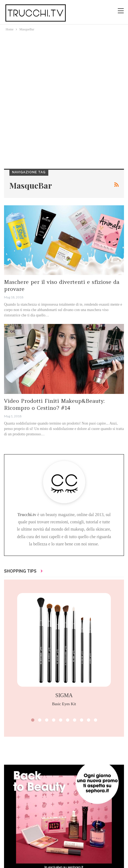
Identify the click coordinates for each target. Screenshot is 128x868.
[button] (33, 720)
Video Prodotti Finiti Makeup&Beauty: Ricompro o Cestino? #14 (54, 404)
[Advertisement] (64, 99)
